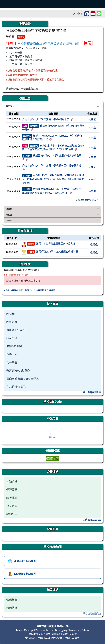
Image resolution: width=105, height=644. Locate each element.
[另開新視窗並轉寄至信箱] (93, 14)
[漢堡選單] (100, 4)
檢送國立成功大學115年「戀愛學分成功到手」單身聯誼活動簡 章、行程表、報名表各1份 (53, 191)
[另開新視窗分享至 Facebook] (87, 14)
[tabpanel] (52, 158)
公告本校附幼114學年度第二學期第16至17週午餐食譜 (52, 165)
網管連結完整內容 (92, 613)
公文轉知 (34, 126)
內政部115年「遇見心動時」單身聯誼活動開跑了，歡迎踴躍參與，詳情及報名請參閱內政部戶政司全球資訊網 (53, 179)
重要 (25, 146)
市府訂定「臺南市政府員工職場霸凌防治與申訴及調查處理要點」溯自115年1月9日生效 (53, 147)
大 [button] (75, 13)
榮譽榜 (21, 37)
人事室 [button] (52, 220)
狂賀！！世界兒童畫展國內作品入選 (56, 243)
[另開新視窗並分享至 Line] (99, 14)
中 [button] (79, 13)
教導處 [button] (52, 209)
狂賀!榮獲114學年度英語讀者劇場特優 (57, 251)
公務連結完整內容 (92, 519)
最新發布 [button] (52, 106)
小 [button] (82, 14)
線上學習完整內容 (92, 392)
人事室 (92, 127)
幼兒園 (92, 119)
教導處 (94, 244)
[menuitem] (53, 314)
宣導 (25, 126)
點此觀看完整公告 (87, 200)
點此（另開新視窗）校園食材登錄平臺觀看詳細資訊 (29, 290)
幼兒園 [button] (52, 215)
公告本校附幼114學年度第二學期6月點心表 (46, 119)
